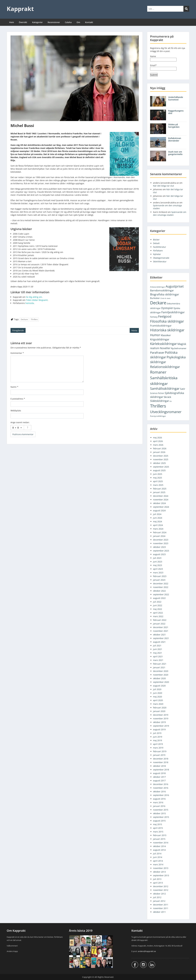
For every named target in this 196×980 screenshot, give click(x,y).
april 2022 (158, 613)
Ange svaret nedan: (20, 422)
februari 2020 (160, 708)
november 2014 (161, 843)
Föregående (18, 330)
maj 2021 (157, 653)
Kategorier (37, 22)
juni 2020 (158, 693)
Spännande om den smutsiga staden (170, 213)
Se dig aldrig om (34, 297)
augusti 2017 (159, 781)
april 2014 (158, 861)
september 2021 (161, 638)
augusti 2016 (159, 799)
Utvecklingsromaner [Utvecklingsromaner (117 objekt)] (166, 412)
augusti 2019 (159, 729)
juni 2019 (158, 737)
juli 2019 (157, 733)
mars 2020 (158, 704)
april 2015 (158, 828)
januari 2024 (159, 536)
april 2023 (158, 569)
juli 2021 (157, 646)
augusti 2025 (159, 470)
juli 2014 (157, 854)
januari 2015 (159, 839)
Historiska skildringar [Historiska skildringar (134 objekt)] (167, 330)
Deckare (24, 319)
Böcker (156, 240)
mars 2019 (158, 748)
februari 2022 (160, 620)
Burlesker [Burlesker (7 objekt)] (155, 298)
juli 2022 (157, 602)
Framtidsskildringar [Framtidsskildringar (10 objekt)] (161, 326)
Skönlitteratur (160, 261)
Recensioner (54, 22)
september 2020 (161, 682)
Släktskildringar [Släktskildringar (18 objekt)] (160, 401)
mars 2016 (158, 802)
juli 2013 (157, 879)
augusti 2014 (159, 850)
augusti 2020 (159, 686)
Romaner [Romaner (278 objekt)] (158, 372)
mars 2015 (158, 832)
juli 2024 (157, 514)
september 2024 (161, 507)
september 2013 (161, 875)
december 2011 (161, 905)
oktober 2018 (159, 766)
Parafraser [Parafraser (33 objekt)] (157, 353)
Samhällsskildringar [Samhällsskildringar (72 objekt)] (165, 388)
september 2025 (161, 467)
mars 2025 (158, 485)
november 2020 (161, 675)
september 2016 (161, 795)
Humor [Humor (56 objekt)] (155, 335)
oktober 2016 (159, 791)
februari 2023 (160, 576)
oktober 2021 (159, 635)
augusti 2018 (159, 773)
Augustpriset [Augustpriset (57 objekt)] (175, 286)
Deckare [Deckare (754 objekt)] (158, 303)
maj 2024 (157, 521)
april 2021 (158, 656)
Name (163, 58)
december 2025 (161, 456)
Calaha (68, 22)
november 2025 (161, 459)
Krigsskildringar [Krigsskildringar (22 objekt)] (160, 339)
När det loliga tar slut (163, 186)
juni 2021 (158, 649)
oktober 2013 (159, 872)
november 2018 (161, 762)
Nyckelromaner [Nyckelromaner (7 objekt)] (179, 348)
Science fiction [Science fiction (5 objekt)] (157, 393)
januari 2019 (159, 755)
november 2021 (161, 631)
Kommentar (17, 353)
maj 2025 (157, 478)
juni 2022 (158, 605)
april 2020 (158, 700)
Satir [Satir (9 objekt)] (183, 389)
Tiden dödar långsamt (37, 300)
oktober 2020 (159, 678)
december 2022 (161, 583)
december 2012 (161, 886)
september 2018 (161, 770)
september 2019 (161, 726)
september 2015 (161, 817)
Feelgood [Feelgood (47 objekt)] (165, 316)
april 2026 (158, 441)
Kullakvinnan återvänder (175, 139)
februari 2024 (160, 532)
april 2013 (158, 883)
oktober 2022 (159, 591)
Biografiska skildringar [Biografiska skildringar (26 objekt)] (165, 294)
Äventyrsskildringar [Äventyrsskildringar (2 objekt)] (158, 416)
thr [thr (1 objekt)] (171, 401)
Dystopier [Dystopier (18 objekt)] (167, 308)
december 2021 (161, 627)
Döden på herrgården (174, 126)
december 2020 (161, 671)
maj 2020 (157, 697)
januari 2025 (159, 492)
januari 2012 (159, 901)
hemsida (30, 303)
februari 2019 (160, 751)
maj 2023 (157, 565)
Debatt (156, 243)
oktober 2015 (159, 813)
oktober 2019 (159, 722)
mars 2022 (158, 616)
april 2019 (158, 744)
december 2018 (161, 759)
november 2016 (161, 788)
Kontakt (89, 22)
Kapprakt (20, 9)
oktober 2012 (159, 894)
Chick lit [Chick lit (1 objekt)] (163, 298)
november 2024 (161, 500)
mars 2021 (158, 660)
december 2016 (161, 784)
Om (78, 22)
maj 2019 (157, 740)
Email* (163, 67)
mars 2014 (158, 864)
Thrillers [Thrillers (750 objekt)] (158, 406)
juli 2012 (157, 897)
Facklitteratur (160, 247)
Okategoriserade (161, 258)
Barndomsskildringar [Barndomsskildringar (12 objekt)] (162, 290)
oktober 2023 (159, 547)
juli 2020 (157, 689)
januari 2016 (159, 806)
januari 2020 (159, 711)
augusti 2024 (159, 511)
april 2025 (158, 481)
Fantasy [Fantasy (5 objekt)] (154, 317)
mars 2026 (158, 445)
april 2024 (158, 525)
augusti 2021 (159, 642)
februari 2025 (160, 489)
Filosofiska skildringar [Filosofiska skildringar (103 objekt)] (167, 321)
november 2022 (161, 587)
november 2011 (161, 908)
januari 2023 (159, 580)
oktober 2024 (159, 503)
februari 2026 (160, 448)
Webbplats (16, 411)
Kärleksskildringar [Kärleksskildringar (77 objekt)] (163, 344)
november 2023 (161, 543)
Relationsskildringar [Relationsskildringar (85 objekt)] (165, 367)
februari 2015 (160, 835)
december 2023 (161, 540)
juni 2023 (158, 562)
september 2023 (161, 551)
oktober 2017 (159, 777)
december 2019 (161, 715)
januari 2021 (159, 667)
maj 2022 (157, 609)
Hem (12, 22)
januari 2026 (159, 452)
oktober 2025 (159, 463)
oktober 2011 (159, 912)
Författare (158, 251)
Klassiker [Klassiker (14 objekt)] (166, 335)
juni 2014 (158, 857)
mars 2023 (158, 573)
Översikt (23, 22)
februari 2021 (160, 664)
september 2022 (161, 594)
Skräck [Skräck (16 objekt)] (167, 397)
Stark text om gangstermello (175, 153)
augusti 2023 (159, 554)
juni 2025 (158, 474)
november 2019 (161, 719)
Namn (14, 387)
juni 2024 (158, 518)
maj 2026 (157, 438)
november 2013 (161, 868)
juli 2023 (157, 558)
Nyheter (157, 254)
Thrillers (34, 319)
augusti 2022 (159, 598)
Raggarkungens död (176, 112)
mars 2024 (158, 529)
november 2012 (161, 890)
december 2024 (161, 496)
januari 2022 (159, 624)
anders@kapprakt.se (147, 951)
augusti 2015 (159, 821)
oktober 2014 (159, 846)
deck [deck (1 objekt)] (169, 298)
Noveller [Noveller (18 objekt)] (165, 348)
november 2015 (161, 810)
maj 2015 (157, 824)
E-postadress (18, 399)
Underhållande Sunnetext (176, 98)
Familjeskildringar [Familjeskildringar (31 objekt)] (173, 312)
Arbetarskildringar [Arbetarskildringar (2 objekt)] (158, 287)
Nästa (134, 330)
